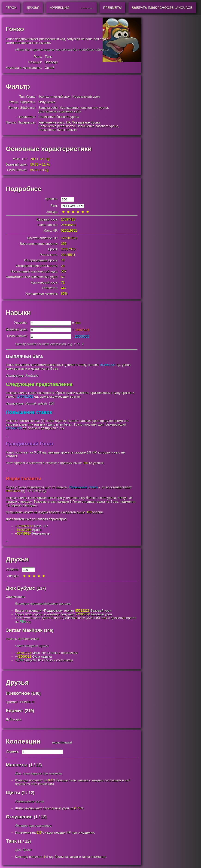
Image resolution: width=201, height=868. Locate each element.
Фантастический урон (54, 97)
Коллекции (23, 742)
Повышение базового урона (97, 126)
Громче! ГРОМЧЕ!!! (20, 702)
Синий (50, 68)
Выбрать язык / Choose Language (162, 8)
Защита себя (48, 108)
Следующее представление (39, 385)
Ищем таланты (23, 479)
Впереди (51, 62)
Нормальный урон (86, 97)
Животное (18, 694)
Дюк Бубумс (20, 588)
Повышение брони (86, 122)
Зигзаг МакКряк (24, 631)
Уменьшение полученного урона (84, 108)
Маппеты (17, 765)
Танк (48, 57)
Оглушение (47, 102)
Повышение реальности (56, 126)
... (7, 436)
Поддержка (53, 611)
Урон (38, 615)
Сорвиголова (15, 597)
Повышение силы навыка (58, 130)
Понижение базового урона (59, 117)
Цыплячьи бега (24, 357)
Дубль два (14, 720)
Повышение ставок (29, 413)
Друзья (17, 560)
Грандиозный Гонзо (30, 444)
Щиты (13, 793)
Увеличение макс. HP (54, 122)
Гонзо (53, 653)
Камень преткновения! (23, 639)
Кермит (15, 711)
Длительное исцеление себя (60, 111)
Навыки (18, 313)
